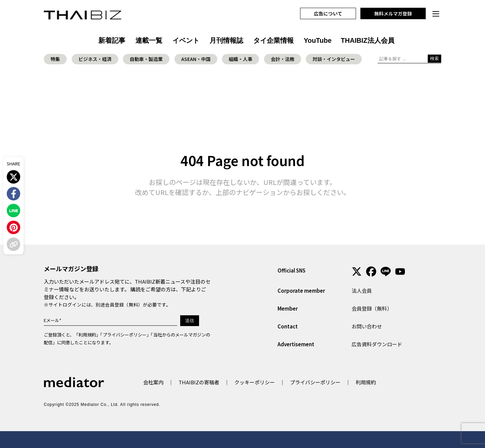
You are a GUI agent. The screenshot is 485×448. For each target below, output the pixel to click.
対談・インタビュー (334, 59)
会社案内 (153, 382)
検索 (434, 58)
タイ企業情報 (273, 40)
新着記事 (112, 40)
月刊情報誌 (226, 40)
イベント (186, 40)
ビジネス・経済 (95, 59)
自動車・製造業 (146, 59)
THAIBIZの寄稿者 (199, 382)
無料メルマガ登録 (393, 13)
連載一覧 (149, 40)
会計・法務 (283, 59)
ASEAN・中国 (196, 59)
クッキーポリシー (255, 382)
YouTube (318, 40)
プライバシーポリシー (125, 335)
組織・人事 (240, 59)
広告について (328, 13)
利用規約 (87, 335)
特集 (55, 59)
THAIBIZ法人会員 (368, 40)
